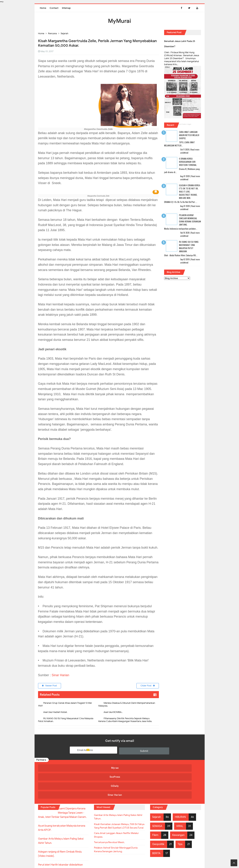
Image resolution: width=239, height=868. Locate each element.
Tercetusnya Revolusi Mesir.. (112, 823)
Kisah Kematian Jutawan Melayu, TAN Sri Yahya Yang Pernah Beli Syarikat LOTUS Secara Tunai (118, 802)
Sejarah (157, 789)
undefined (184, 153)
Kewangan (180, 807)
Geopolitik (159, 816)
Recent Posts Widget (184, 124)
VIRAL (181, 798)
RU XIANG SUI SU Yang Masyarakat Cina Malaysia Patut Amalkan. (66, 720)
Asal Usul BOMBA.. (113, 713)
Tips (182, 816)
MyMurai (119, 858)
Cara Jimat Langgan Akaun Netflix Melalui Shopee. (189, 135)
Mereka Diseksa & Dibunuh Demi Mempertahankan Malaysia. (127, 705)
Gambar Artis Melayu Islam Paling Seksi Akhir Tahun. (119, 789)
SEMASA (158, 798)
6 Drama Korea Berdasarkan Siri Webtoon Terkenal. (188, 162)
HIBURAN (182, 789)
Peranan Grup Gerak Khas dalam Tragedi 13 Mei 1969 (65, 705)
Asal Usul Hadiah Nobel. (55, 713)
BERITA (157, 825)
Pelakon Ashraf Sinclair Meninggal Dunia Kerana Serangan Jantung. (190, 220)
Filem (156, 807)
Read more (195, 150)
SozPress (98, 768)
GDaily (139, 768)
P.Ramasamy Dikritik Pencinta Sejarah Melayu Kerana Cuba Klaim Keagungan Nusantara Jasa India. (125, 720)
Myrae (58, 768)
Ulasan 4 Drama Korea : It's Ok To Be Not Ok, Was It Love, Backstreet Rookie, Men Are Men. (190, 192)
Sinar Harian (60, 675)
